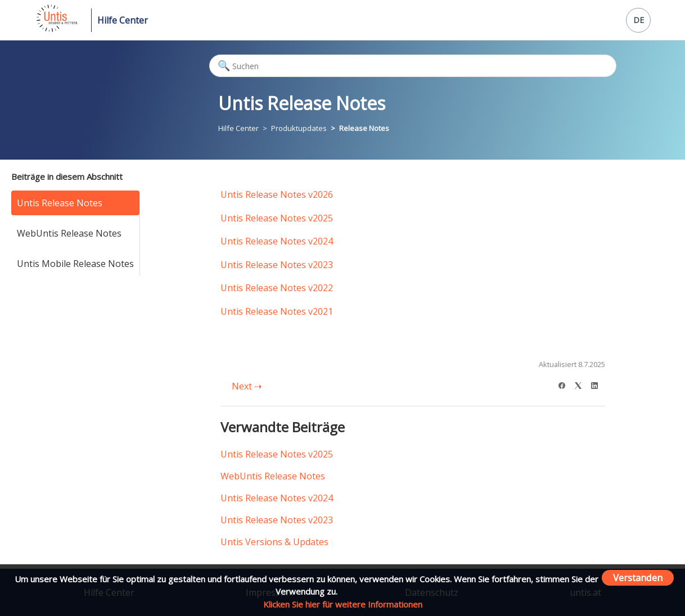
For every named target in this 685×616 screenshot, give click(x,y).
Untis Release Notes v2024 (277, 241)
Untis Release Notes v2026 (277, 194)
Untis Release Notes (60, 203)
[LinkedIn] (598, 384)
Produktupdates (299, 128)
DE (639, 20)
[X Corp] (582, 384)
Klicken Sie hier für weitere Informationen (343, 604)
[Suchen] (413, 66)
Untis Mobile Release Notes (75, 264)
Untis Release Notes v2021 (277, 311)
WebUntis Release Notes (69, 233)
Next (247, 386)
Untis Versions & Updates (274, 542)
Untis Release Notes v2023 (277, 265)
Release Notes (364, 128)
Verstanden (638, 577)
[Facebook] (565, 384)
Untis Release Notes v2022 (277, 288)
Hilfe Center (123, 20)
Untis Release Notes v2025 (277, 218)
